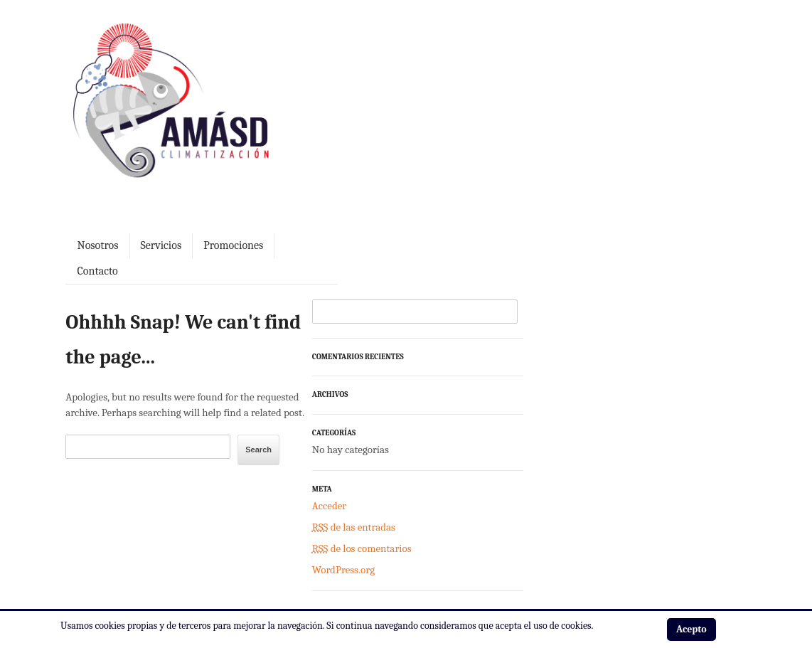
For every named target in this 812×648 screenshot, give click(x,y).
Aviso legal (87, 593)
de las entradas (583, 432)
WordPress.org (572, 474)
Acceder (558, 410)
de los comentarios (591, 453)
